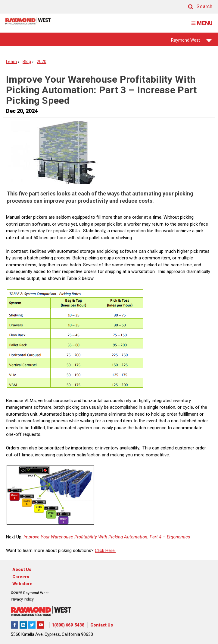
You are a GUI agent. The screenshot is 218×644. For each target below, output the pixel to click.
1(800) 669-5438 (68, 625)
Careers (21, 577)
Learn (11, 62)
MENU (200, 23)
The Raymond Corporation (41, 625)
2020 (42, 62)
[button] (195, 7)
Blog (27, 62)
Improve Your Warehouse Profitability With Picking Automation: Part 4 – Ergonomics (107, 537)
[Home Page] (28, 21)
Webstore (22, 584)
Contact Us (102, 625)
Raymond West (192, 42)
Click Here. (105, 550)
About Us (22, 569)
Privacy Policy (22, 599)
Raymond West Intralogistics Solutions (14, 625)
